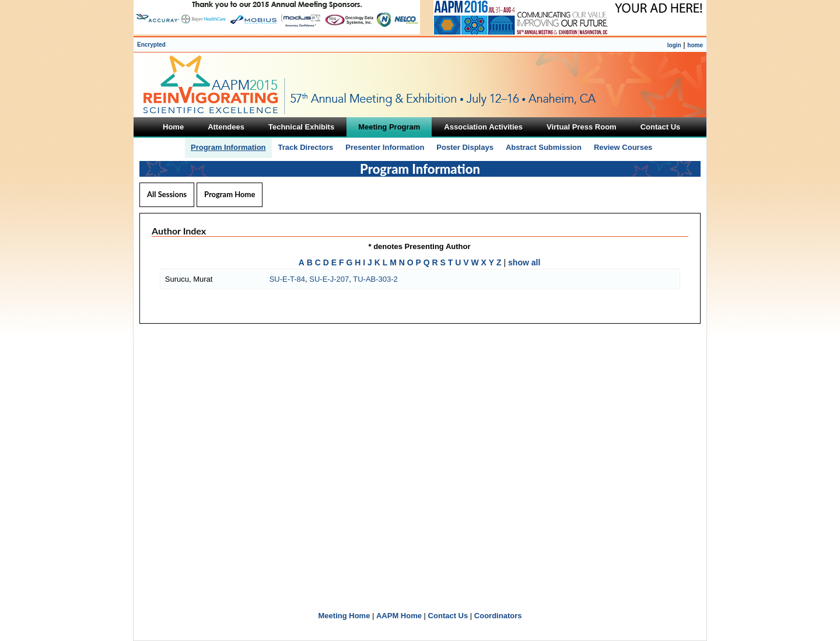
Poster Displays (465, 147)
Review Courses (623, 147)
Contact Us (448, 616)
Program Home (230, 194)
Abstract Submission (544, 147)
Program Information (228, 147)
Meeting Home (344, 616)
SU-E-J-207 (329, 279)
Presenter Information (385, 147)
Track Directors (306, 147)
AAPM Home (399, 616)
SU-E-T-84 (287, 279)
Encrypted (151, 45)
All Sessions (167, 194)
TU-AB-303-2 (375, 279)
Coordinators (498, 616)
